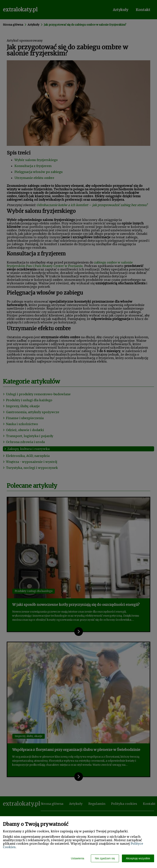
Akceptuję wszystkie (138, 858)
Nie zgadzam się (105, 858)
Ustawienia (78, 858)
